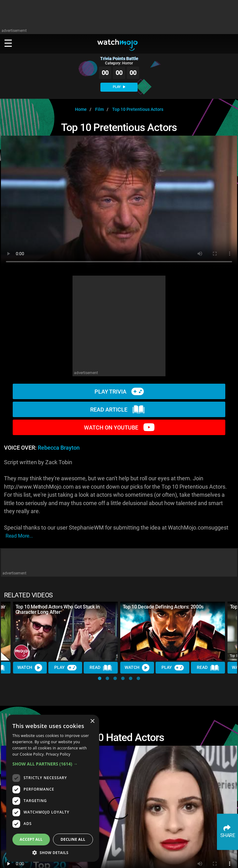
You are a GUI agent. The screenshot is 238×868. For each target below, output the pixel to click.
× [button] (92, 721)
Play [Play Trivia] (65, 668)
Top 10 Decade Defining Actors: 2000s (163, 607)
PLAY (119, 87)
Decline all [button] (73, 839)
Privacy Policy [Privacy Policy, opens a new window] (58, 754)
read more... (19, 536)
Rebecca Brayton (59, 448)
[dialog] (53, 788)
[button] (100, 678)
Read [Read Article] (101, 668)
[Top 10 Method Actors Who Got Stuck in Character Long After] (65, 631)
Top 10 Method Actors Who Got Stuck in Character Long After (58, 609)
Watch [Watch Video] (30, 668)
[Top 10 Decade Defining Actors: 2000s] (173, 631)
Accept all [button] (31, 839)
